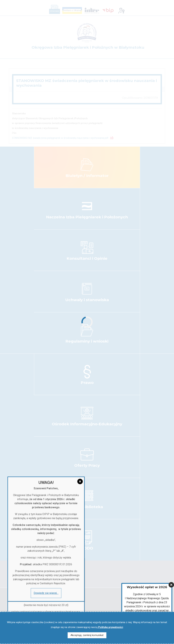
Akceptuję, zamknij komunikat (87, 635)
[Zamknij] (171, 576)
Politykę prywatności (111, 627)
